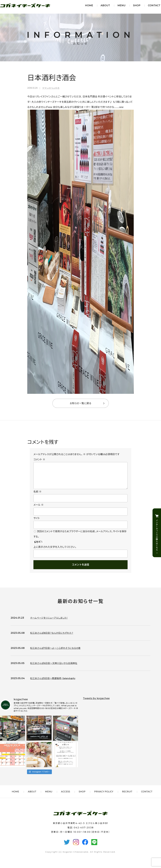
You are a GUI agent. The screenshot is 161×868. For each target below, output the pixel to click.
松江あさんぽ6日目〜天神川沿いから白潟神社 (55, 668)
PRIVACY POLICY (104, 796)
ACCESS (65, 796)
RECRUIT (127, 796)
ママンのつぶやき (51, 88)
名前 (37, 496)
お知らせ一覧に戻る (80, 403)
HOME (89, 5)
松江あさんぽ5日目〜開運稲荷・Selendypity (55, 683)
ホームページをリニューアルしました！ (50, 622)
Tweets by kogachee (96, 703)
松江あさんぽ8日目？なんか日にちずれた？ (53, 637)
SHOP (137, 5)
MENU (122, 5)
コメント (39, 459)
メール (38, 509)
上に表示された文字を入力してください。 (55, 551)
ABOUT (105, 5)
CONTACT (154, 5)
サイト (37, 523)
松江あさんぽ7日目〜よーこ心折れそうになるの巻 (57, 652)
